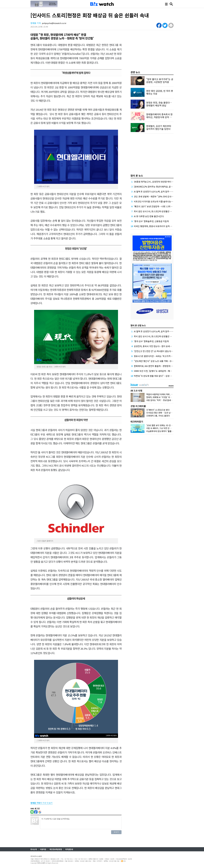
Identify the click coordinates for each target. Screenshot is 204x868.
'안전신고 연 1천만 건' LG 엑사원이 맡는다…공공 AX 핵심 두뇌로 (162, 351)
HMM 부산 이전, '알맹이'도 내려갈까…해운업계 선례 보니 (159, 371)
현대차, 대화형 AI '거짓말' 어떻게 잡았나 (163, 397)
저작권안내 (69, 849)
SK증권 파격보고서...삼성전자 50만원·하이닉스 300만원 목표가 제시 (164, 182)
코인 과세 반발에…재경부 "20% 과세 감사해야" (155, 196)
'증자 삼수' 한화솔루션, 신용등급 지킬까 (151, 221)
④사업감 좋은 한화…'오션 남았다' (160, 413)
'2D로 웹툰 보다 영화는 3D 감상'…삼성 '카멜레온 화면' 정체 (171, 425)
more (171, 386)
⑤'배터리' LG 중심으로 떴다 (158, 410)
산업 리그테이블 (138, 406)
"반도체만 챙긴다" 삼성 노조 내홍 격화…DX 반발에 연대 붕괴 (161, 361)
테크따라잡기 (137, 422)
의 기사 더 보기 (42, 803)
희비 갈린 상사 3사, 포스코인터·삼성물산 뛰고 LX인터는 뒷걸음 (161, 211)
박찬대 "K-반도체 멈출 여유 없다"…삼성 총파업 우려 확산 (159, 376)
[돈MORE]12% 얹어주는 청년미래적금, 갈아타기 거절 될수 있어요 (163, 187)
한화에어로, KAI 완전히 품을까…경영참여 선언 (154, 366)
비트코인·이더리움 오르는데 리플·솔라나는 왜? (154, 201)
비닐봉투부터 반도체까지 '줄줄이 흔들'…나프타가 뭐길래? (170, 431)
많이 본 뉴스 (137, 176)
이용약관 (43, 849)
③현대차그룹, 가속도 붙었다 (158, 416)
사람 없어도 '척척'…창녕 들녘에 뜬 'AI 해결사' (165, 400)
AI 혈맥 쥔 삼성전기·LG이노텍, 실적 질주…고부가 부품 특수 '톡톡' (163, 192)
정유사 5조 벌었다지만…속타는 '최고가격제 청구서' (157, 356)
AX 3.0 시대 (136, 391)
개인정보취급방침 (56, 849)
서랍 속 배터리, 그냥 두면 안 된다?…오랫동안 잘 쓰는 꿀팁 (170, 428)
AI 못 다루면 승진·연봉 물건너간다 (149, 216)
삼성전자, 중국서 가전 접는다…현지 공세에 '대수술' (157, 346)
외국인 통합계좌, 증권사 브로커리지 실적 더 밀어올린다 (158, 226)
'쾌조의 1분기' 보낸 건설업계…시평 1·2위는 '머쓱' (156, 206)
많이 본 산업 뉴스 (138, 325)
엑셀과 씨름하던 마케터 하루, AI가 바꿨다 (163, 394)
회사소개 (34, 849)
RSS (123, 861)
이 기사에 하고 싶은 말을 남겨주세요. (81, 823)
